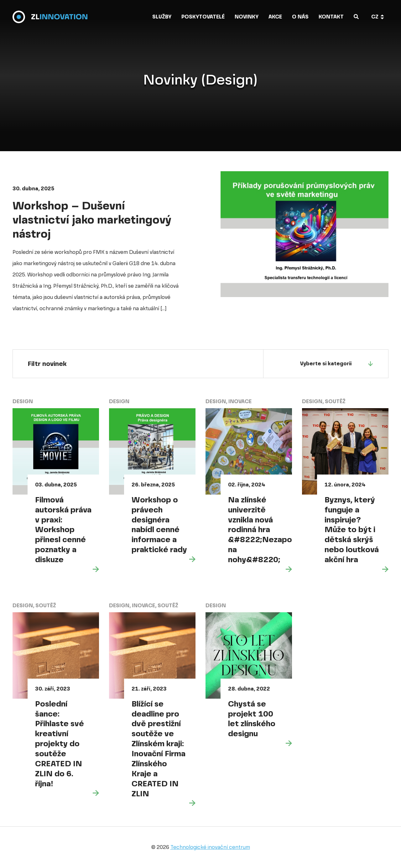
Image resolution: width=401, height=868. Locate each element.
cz (375, 17)
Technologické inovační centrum (210, 847)
